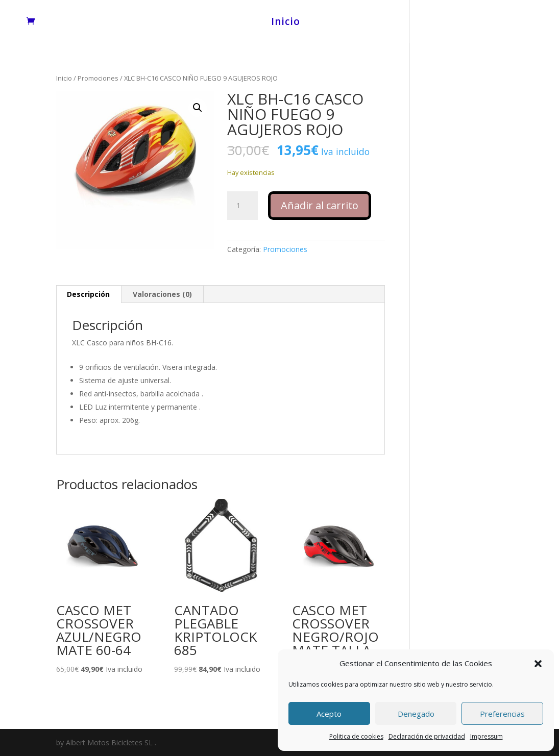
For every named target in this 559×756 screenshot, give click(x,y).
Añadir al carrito (320, 205)
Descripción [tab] (88, 294)
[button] (538, 664)
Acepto (329, 714)
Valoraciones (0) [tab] (162, 294)
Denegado (416, 714)
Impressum (487, 736)
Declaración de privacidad (427, 736)
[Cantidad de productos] (242, 206)
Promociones (98, 78)
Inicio (286, 23)
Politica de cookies (356, 736)
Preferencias (502, 714)
